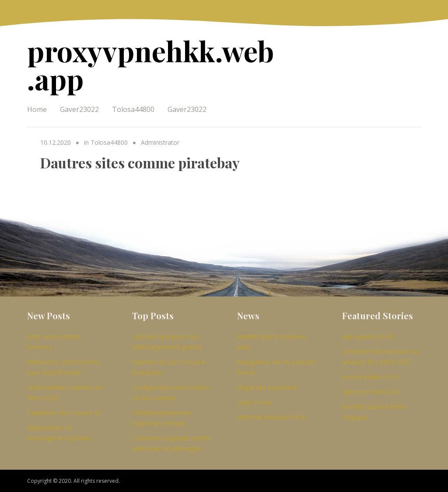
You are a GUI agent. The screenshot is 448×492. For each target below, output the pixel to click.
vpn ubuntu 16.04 (368, 336)
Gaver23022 (79, 109)
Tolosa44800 (133, 109)
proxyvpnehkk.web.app (150, 65)
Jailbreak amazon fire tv (272, 417)
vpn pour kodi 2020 (371, 391)
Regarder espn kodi (267, 387)
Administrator (160, 142)
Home (37, 109)
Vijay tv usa (254, 402)
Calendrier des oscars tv (64, 412)
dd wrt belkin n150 (370, 377)
